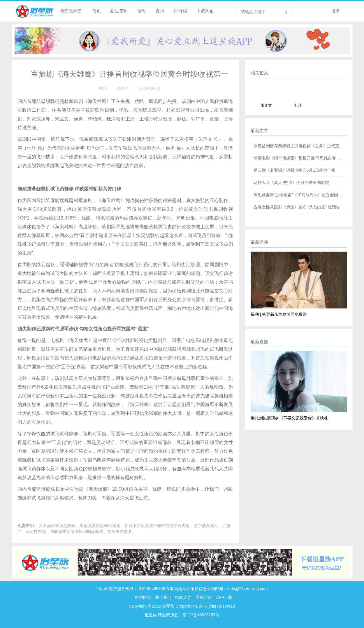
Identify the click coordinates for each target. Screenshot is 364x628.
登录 (336, 11)
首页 (96, 11)
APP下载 (224, 597)
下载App (205, 11)
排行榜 (180, 11)
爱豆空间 (119, 11)
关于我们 (163, 597)
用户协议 (143, 597)
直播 (160, 11)
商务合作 (204, 597)
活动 (142, 11)
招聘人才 (184, 597)
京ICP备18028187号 (201, 615)
